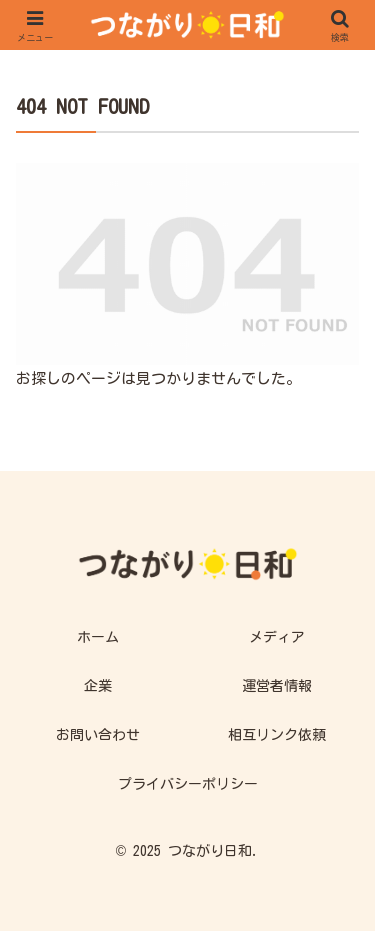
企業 (98, 686)
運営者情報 (277, 686)
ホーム (98, 637)
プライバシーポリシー (188, 784)
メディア (277, 637)
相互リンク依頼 (277, 735)
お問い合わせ (98, 735)
